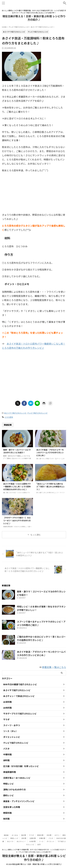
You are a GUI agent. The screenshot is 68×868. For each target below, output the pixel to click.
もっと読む (36, 535)
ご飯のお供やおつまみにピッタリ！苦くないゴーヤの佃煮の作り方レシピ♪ (41, 638)
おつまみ (15, 835)
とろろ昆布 (9, 417)
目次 (39, 844)
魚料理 (24, 835)
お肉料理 (32, 841)
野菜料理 (40, 835)
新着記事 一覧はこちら (54, 667)
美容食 (6, 835)
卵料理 (24, 838)
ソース (41, 841)
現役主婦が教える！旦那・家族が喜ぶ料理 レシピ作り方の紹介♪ (34, 18)
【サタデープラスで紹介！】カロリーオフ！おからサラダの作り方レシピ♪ (17, 520)
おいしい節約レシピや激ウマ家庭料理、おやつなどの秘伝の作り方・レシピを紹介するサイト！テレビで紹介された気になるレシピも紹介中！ (34, 851)
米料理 (49, 835)
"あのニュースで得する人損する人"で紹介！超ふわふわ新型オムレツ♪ (51, 487)
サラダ (32, 835)
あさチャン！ (21, 841)
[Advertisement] (34, 193)
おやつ (57, 835)
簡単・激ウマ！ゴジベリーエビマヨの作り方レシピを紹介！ (17, 451)
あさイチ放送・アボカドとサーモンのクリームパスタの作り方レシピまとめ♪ (50, 452)
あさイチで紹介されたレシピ (15, 413)
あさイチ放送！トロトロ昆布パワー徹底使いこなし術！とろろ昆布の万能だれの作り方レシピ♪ (17, 487)
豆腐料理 (33, 838)
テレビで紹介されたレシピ (37, 413)
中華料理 (42, 838)
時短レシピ (14, 838)
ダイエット (51, 841)
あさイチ (10, 841)
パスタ (51, 838)
